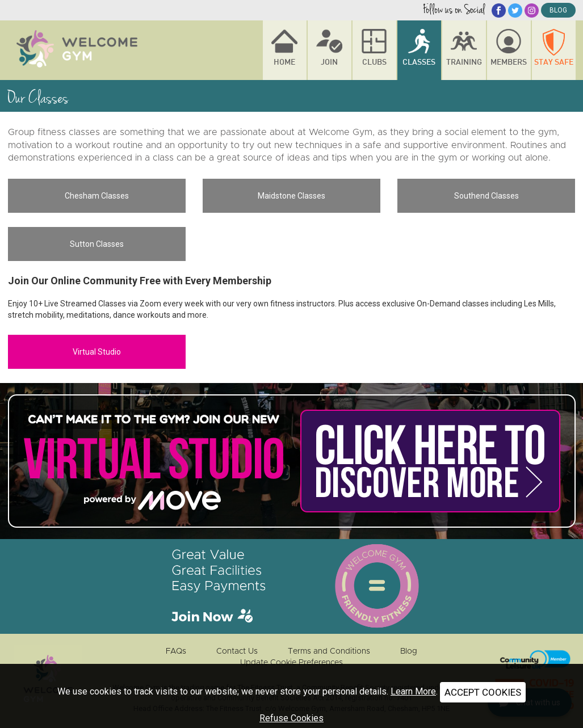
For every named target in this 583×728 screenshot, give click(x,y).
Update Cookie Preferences (291, 663)
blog (558, 10)
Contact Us (237, 651)
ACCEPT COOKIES (483, 692)
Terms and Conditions (329, 651)
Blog (409, 651)
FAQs (176, 651)
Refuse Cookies (291, 718)
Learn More (413, 691)
